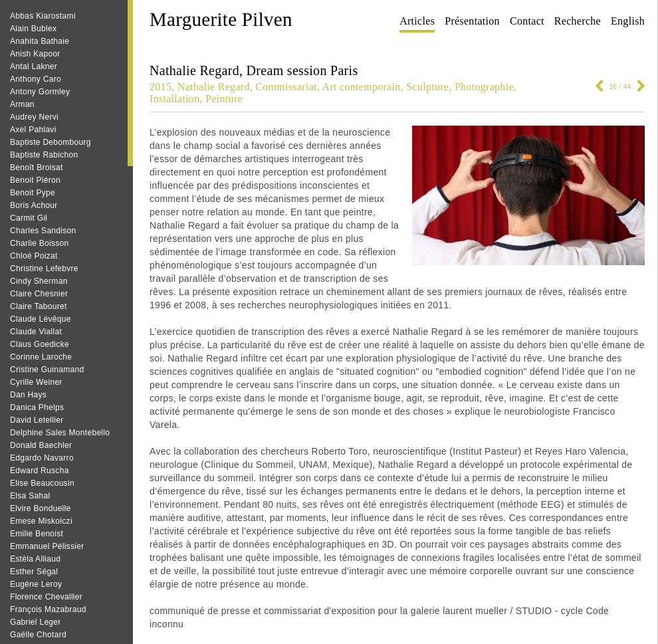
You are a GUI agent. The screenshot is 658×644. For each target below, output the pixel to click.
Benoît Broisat (37, 167)
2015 (161, 87)
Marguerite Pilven (221, 19)
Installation (175, 99)
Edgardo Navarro (42, 458)
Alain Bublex (33, 29)
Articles (417, 21)
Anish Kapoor (35, 54)
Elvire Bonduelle (41, 508)
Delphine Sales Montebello (60, 433)
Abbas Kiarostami (43, 16)
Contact (527, 21)
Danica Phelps (37, 407)
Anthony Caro (36, 79)
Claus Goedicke (40, 344)
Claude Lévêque (41, 319)
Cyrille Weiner (36, 382)
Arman (22, 104)
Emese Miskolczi (41, 521)
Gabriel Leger (36, 622)
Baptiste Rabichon (44, 155)
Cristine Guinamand (47, 370)
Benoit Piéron (35, 180)
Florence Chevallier (46, 597)
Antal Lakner (34, 66)
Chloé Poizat (34, 256)
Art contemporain (362, 87)
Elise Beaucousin (42, 483)
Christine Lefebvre (44, 268)
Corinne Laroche (41, 357)
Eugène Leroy (36, 584)
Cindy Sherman (39, 281)
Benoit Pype (33, 193)
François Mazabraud (48, 609)
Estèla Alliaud (35, 559)
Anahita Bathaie (40, 41)
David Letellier (37, 420)
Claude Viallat (36, 332)
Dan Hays (28, 395)
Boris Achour (34, 205)
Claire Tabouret (39, 306)
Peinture (224, 99)
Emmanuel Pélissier (47, 546)
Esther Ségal (34, 572)
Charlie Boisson (40, 243)
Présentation (472, 21)
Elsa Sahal (30, 496)
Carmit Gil (29, 218)
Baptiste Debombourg (51, 142)
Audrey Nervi (34, 117)
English (628, 21)
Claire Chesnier (39, 294)
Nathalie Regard (214, 87)
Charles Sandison (43, 231)
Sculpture (427, 87)
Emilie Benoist (37, 534)
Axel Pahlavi (33, 130)
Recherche (578, 21)
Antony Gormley (40, 92)
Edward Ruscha (40, 471)
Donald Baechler (41, 445)
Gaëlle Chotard (38, 635)
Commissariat (286, 87)
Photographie (484, 87)
